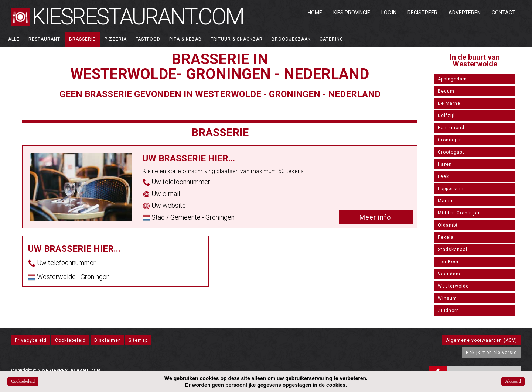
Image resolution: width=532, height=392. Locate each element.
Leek (443, 176)
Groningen (450, 140)
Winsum (447, 298)
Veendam (449, 274)
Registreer (422, 13)
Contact (504, 13)
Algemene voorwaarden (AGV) (482, 340)
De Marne (449, 103)
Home (315, 13)
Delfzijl (446, 116)
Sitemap (138, 340)
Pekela (446, 237)
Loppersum (451, 189)
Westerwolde (453, 286)
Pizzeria (116, 39)
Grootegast (451, 152)
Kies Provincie (352, 13)
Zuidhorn (449, 310)
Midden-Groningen (459, 213)
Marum (446, 201)
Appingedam (452, 79)
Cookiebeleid (70, 340)
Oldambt (448, 225)
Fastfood (148, 39)
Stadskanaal (453, 250)
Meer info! (376, 217)
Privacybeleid (31, 340)
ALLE (14, 39)
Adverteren (465, 13)
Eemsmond (451, 128)
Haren (445, 164)
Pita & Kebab (185, 39)
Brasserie (82, 39)
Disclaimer (107, 340)
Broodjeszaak (291, 39)
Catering (331, 39)
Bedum (446, 91)
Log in (389, 13)
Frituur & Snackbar (237, 39)
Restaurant (44, 39)
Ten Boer (448, 262)
